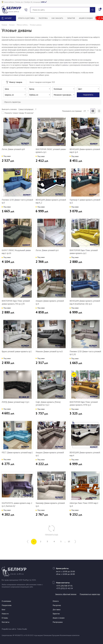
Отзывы (5, 618)
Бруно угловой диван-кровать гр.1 (17, 351)
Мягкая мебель (22, 25)
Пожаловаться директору (66, 594)
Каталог (12, 25)
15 (70, 542)
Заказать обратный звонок (67, 590)
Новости (5, 614)
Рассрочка (44, 18)
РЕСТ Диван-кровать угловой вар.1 (17, 452)
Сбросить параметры (12, 102)
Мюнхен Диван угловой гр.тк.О (49, 351)
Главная (4, 25)
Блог (3, 609)
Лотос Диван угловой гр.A (47, 250)
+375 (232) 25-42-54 (64, 584)
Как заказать (58, 18)
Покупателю (7, 605)
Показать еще (52, 535)
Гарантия (72, 18)
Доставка (57, 609)
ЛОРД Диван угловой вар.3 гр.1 (16, 402)
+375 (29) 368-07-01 (64, 582)
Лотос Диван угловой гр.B (13, 149)
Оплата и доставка (27, 18)
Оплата (56, 601)
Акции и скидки (88, 18)
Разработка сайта (9, 629)
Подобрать (88, 95)
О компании (6, 601)
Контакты (6, 622)
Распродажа (58, 622)
